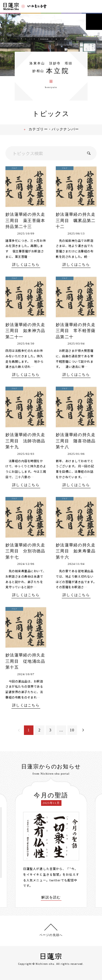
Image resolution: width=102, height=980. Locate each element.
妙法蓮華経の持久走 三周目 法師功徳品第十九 (28, 441)
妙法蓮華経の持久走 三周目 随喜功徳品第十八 (78, 441)
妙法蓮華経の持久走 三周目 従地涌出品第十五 (28, 661)
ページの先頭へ (51, 935)
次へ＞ (83, 730)
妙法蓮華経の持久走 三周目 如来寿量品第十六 (78, 551)
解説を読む (51, 897)
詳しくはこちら (26, 265)
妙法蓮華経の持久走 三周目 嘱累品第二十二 (78, 220)
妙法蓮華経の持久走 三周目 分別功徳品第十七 (28, 551)
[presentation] (11, 843)
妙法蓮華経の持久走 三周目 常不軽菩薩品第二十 (78, 331)
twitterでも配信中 (63, 880)
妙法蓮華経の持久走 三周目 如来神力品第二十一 (28, 331)
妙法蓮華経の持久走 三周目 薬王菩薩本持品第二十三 (28, 220)
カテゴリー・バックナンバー (54, 129)
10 (72, 730)
